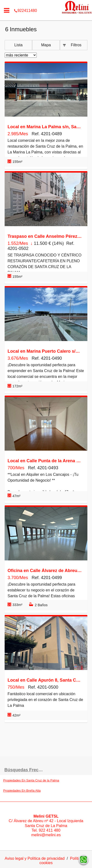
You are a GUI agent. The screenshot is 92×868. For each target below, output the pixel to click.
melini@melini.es (46, 835)
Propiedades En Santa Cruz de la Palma (31, 780)
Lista (18, 45)
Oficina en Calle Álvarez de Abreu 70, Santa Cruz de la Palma (45, 571)
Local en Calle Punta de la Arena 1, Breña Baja (45, 461)
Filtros (76, 45)
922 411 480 (50, 830)
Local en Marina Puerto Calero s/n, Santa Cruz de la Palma (45, 351)
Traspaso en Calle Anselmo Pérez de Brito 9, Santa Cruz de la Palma (45, 236)
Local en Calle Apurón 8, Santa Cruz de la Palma (45, 680)
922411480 (46, 3)
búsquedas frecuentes (25, 770)
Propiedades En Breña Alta (22, 791)
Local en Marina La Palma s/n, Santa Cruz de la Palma (45, 127)
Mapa (46, 45)
